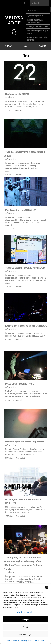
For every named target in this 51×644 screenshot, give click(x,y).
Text (25, 46)
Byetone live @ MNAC (35, 16)
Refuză (26, 627)
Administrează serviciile (25, 612)
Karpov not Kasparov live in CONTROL (26, 326)
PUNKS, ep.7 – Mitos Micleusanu (23, 500)
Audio (42, 46)
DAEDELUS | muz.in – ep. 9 (20, 384)
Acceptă (26, 619)
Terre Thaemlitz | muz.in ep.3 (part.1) (25, 268)
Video (8, 46)
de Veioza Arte (10, 97)
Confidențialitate (26, 640)
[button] (47, 587)
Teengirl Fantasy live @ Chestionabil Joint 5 (35, 21)
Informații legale (38, 640)
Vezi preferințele (26, 634)
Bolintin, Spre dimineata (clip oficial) (25, 442)
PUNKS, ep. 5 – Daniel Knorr (37, 27)
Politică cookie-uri (13, 640)
